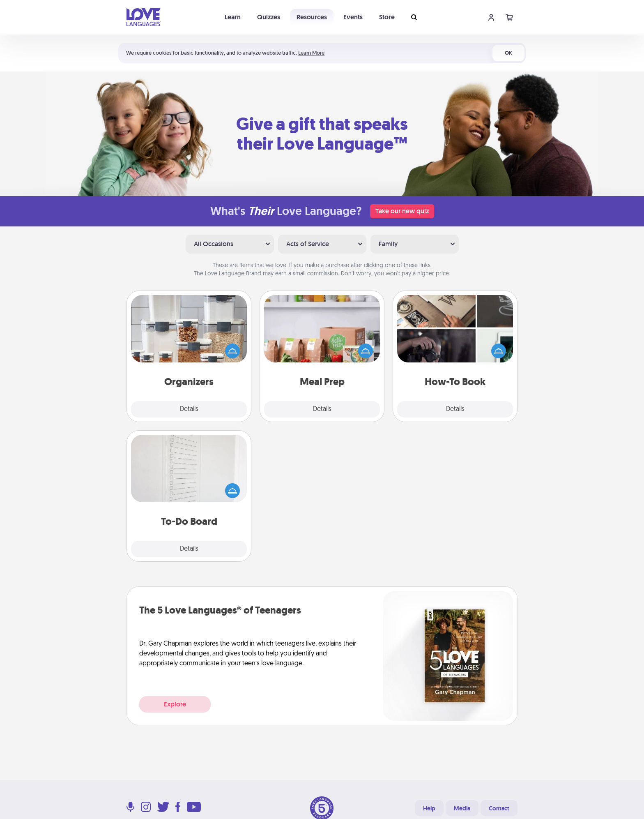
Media (462, 808)
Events (353, 17)
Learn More (311, 53)
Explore (175, 704)
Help (429, 808)
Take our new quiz (402, 211)
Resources (312, 17)
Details (189, 409)
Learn (233, 17)
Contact (499, 808)
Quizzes (269, 17)
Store (387, 17)
